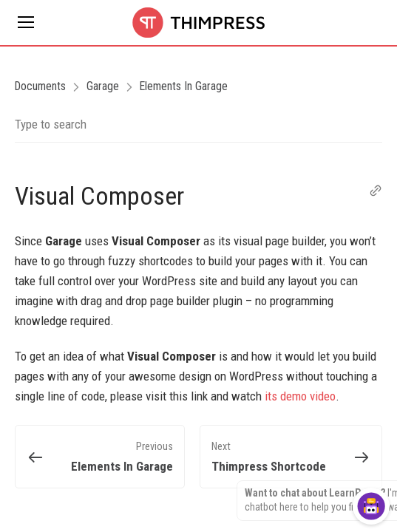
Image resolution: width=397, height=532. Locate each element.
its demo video (300, 396)
